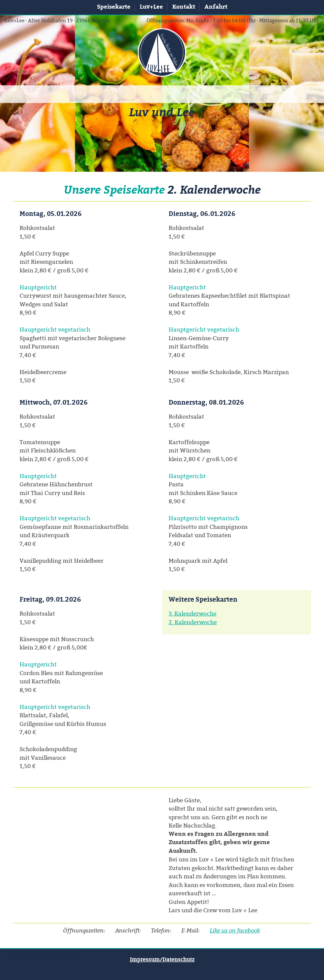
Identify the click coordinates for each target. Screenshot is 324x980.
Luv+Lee (151, 7)
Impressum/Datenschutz (162, 959)
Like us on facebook (235, 930)
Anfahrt (216, 7)
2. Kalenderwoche (193, 622)
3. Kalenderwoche (193, 613)
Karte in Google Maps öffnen (47, 958)
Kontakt (184, 7)
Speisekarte (114, 7)
